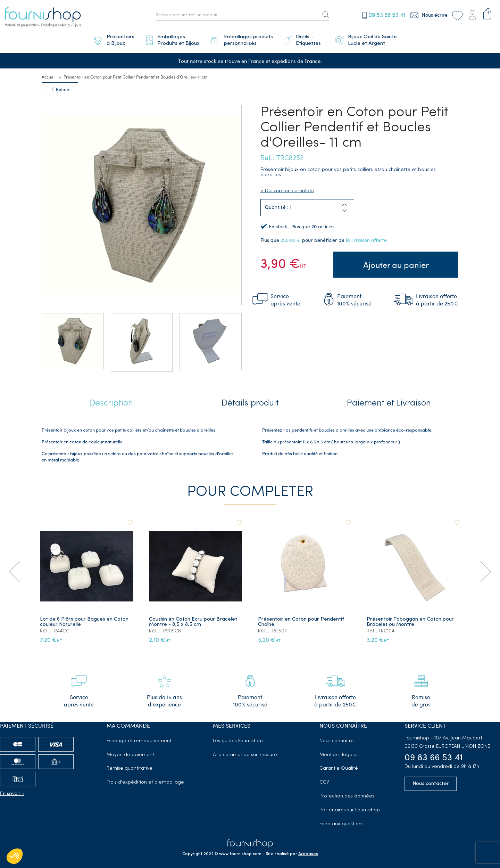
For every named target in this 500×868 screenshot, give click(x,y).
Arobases (308, 852)
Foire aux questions (341, 822)
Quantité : (277, 206)
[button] (344, 209)
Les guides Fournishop (238, 739)
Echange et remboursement (139, 739)
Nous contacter (431, 782)
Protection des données (347, 794)
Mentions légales (339, 752)
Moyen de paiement (130, 752)
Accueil (49, 75)
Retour (60, 87)
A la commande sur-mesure (245, 752)
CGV (324, 780)
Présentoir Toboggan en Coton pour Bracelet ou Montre (411, 620)
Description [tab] (111, 402)
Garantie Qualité (339, 766)
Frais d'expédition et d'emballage (145, 780)
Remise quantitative (130, 766)
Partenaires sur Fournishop (350, 808)
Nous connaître (337, 739)
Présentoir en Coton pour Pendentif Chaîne (301, 620)
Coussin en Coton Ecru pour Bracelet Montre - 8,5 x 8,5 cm (193, 620)
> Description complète (287, 189)
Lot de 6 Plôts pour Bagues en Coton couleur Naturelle (85, 620)
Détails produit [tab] (250, 402)
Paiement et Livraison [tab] (389, 402)
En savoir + (12, 791)
